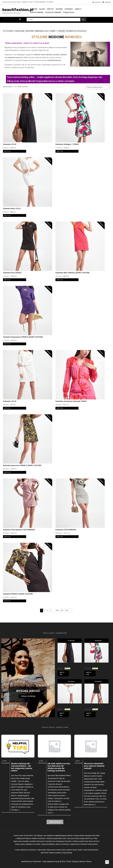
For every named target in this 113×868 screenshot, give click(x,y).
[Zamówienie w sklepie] (98, 87)
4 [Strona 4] (50, 610)
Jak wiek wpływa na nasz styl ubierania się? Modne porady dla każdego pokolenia (59, 818)
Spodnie (59, 9)
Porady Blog (69, 12)
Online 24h (97, 2)
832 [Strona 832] (67, 610)
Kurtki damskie (37, 12)
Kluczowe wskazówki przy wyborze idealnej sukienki (94, 812)
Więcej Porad (55, 822)
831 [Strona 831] (62, 610)
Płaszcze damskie (53, 12)
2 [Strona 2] (45, 610)
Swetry (50, 9)
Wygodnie (107, 2)
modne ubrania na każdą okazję (11, 13)
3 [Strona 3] (47, 610)
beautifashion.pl (18, 10)
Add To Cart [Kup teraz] (7, 151)
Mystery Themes (86, 862)
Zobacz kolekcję (28, 696)
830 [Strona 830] (57, 610)
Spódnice (69, 9)
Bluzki (42, 9)
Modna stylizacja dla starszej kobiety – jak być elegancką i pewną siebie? (22, 816)
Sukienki (34, 9)
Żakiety (78, 9)
